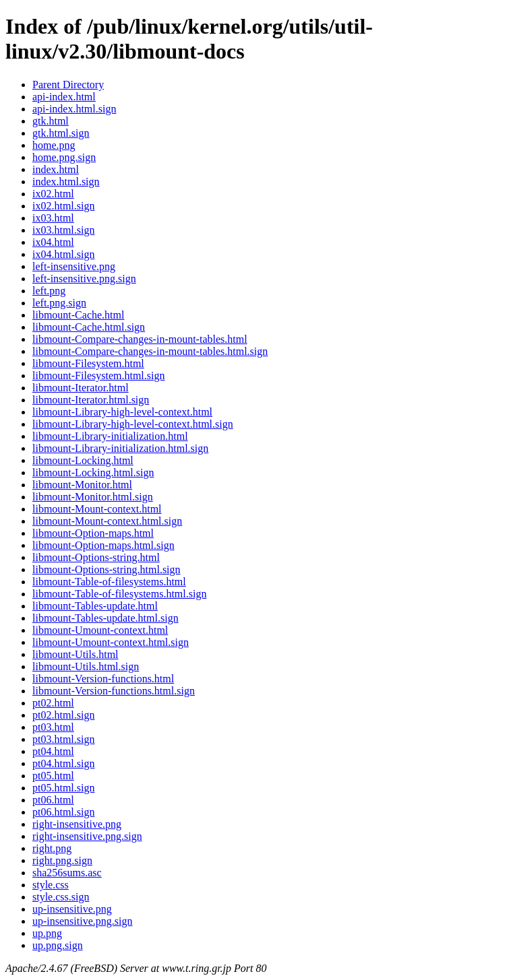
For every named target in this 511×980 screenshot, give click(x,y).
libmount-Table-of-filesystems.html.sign (119, 594)
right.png (52, 848)
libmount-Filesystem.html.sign (98, 375)
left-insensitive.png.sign (84, 279)
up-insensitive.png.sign (82, 921)
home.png (54, 145)
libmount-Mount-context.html (97, 509)
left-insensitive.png (74, 266)
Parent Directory (68, 85)
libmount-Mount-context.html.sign (107, 521)
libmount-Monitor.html (82, 485)
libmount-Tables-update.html (95, 606)
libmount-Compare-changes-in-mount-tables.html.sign (150, 351)
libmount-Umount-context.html (100, 630)
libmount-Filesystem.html (88, 363)
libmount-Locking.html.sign (93, 472)
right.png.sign (62, 860)
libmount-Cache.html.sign (89, 327)
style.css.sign (61, 897)
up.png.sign (58, 945)
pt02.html (53, 703)
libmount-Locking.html (83, 460)
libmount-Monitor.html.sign (93, 497)
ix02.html (53, 194)
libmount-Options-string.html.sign (107, 569)
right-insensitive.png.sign (87, 836)
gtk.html (51, 121)
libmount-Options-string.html (96, 557)
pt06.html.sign (63, 812)
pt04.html (53, 751)
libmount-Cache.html (78, 315)
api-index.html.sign (74, 109)
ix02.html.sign (63, 206)
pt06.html (53, 800)
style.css (51, 885)
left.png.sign (59, 303)
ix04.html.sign (63, 254)
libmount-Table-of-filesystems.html (109, 582)
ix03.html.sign (63, 230)
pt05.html (53, 776)
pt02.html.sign (63, 715)
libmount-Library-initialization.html (110, 436)
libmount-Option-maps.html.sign (103, 545)
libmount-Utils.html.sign (86, 666)
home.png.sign (64, 157)
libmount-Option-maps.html (93, 533)
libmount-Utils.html (76, 654)
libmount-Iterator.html (81, 388)
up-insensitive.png (72, 909)
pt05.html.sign (63, 788)
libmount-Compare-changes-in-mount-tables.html (140, 339)
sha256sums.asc (67, 873)
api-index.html (64, 97)
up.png (47, 933)
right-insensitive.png (77, 824)
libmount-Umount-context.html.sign (111, 642)
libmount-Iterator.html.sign (91, 400)
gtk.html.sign (61, 133)
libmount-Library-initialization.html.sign (120, 448)
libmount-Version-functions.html (103, 679)
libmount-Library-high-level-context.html (122, 412)
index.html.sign (66, 182)
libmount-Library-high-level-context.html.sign (133, 424)
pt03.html (53, 727)
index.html (56, 169)
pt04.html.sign (63, 763)
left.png (49, 291)
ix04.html (53, 242)
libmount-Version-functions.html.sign (114, 691)
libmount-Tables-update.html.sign (106, 618)
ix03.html (53, 218)
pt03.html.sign (63, 739)
